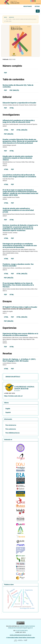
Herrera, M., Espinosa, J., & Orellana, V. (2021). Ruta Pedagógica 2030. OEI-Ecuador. (19, 360)
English (8, 409)
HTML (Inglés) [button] (22, 130)
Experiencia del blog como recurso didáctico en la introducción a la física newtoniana (20, 334)
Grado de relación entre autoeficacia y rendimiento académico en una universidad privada (18, 210)
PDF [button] (5, 73)
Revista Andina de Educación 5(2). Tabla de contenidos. (18, 86)
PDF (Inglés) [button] (14, 90)
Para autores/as (11, 429)
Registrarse (28, 6)
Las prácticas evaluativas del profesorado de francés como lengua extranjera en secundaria (19, 176)
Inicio (6, 17)
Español (8, 412)
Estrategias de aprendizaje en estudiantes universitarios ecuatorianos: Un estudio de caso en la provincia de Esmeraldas (20, 245)
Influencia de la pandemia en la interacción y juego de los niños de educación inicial (19, 121)
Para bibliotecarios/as (13, 433)
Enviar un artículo (13, 377)
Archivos (11, 17)
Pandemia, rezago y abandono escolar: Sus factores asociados (18, 265)
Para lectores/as (11, 425)
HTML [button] (12, 108)
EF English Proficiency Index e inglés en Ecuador (20, 308)
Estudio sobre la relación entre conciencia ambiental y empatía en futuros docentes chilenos (18, 158)
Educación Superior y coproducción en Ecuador (19, 103)
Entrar (37, 6)
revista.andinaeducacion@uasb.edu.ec (21, 635)
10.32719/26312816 (22, 631)
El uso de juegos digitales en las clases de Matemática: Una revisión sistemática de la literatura (18, 285)
